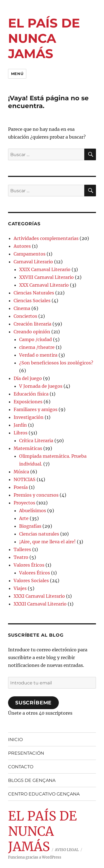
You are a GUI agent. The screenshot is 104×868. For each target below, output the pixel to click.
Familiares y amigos (35, 409)
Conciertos (25, 316)
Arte (24, 518)
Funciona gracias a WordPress (35, 857)
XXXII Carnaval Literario (40, 604)
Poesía (21, 487)
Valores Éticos (29, 565)
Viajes (20, 588)
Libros (21, 433)
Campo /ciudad (35, 339)
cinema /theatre (37, 347)
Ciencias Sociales (32, 301)
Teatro (21, 557)
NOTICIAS (25, 479)
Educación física (31, 394)
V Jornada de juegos (41, 386)
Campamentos (30, 254)
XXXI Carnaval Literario (39, 596)
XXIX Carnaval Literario (45, 269)
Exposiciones (28, 402)
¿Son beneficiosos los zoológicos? (56, 363)
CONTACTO (21, 767)
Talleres (22, 549)
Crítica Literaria (36, 441)
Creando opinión (32, 332)
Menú (17, 74)
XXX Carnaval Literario (44, 285)
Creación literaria (32, 324)
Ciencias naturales (39, 534)
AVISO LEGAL (67, 850)
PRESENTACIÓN (26, 753)
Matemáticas (28, 448)
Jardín (20, 425)
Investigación (29, 417)
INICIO (15, 740)
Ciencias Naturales (34, 293)
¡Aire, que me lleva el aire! (47, 542)
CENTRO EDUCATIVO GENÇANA (44, 794)
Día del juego (28, 378)
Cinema (22, 308)
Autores (22, 246)
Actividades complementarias (46, 238)
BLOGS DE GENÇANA (32, 780)
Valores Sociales (31, 581)
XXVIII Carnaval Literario (46, 277)
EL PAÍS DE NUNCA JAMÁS (44, 38)
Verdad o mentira (38, 355)
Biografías (30, 526)
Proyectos (24, 503)
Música (21, 472)
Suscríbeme (33, 703)
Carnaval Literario (33, 262)
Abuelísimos (33, 511)
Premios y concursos (36, 495)
